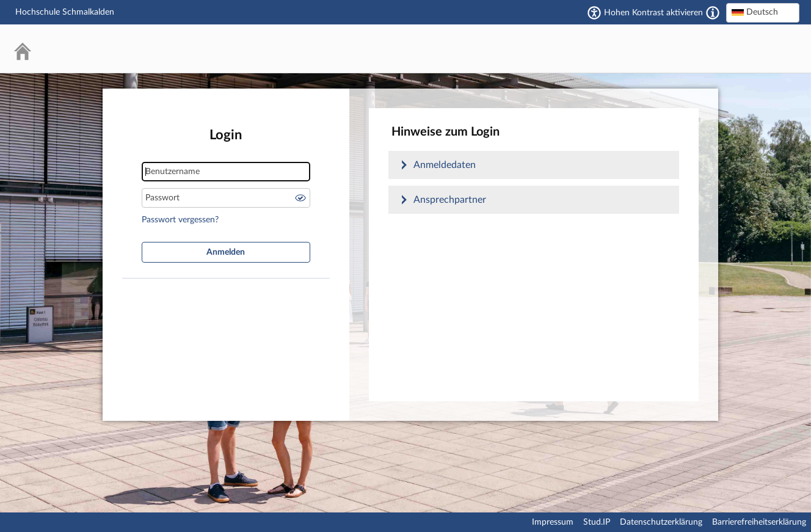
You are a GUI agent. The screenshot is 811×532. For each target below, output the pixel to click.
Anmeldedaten (445, 165)
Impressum (553, 522)
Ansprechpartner (450, 200)
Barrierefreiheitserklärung (759, 522)
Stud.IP (597, 522)
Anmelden (226, 252)
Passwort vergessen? (180, 220)
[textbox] (763, 12)
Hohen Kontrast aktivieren (653, 13)
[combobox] (763, 13)
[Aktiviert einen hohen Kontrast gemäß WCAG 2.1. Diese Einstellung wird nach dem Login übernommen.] (713, 13)
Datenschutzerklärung (661, 522)
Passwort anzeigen (300, 198)
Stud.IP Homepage (753, 49)
